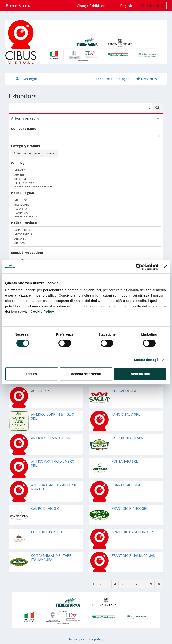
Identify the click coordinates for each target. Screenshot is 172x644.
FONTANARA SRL (125, 461)
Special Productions (27, 252)
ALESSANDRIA (86, 234)
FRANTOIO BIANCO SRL (130, 508)
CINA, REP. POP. (86, 183)
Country (18, 163)
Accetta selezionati (86, 374)
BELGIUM (86, 179)
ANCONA (86, 239)
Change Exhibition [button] (93, 6)
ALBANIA (86, 170)
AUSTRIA (86, 175)
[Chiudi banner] (165, 267)
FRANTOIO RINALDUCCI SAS (133, 555)
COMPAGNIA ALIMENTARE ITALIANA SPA (51, 557)
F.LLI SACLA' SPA (124, 391)
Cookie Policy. (43, 311)
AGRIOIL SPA (41, 391)
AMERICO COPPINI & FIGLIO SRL (53, 416)
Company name (24, 128)
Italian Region (23, 193)
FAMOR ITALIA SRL (126, 414)
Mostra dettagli (146, 360)
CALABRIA (86, 209)
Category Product (26, 146)
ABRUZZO (86, 200)
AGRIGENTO (86, 230)
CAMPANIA (86, 213)
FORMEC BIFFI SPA (126, 485)
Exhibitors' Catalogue (113, 79)
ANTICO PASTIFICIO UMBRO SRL (53, 463)
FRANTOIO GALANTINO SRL (133, 532)
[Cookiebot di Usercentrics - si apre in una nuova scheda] (139, 267)
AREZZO (86, 243)
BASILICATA (86, 205)
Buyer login (26, 79)
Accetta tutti (141, 374)
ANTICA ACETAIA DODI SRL (52, 438)
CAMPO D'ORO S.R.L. (47, 508)
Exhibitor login (152, 6)
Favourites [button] (148, 79)
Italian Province (24, 223)
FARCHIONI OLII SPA (127, 438)
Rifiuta (31, 374)
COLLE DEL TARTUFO (47, 532)
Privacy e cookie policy (86, 639)
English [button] (125, 6)
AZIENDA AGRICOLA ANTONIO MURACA (54, 487)
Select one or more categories (35, 153)
